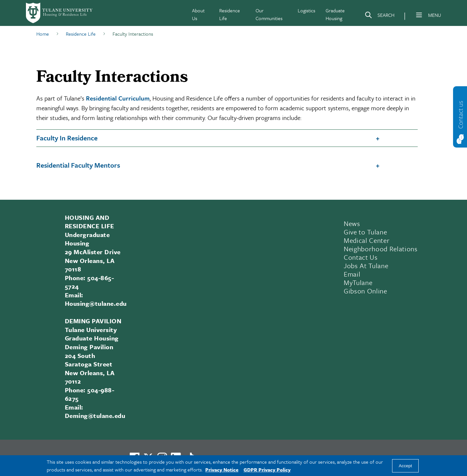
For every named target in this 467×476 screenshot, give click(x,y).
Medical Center (367, 240)
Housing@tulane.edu (96, 303)
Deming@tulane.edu (95, 416)
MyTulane (358, 282)
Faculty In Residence (67, 138)
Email (352, 274)
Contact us (461, 114)
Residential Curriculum (118, 98)
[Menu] (419, 15)
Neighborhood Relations (381, 249)
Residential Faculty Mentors (78, 165)
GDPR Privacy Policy (267, 470)
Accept (406, 466)
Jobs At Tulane (366, 266)
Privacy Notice (222, 470)
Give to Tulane (365, 232)
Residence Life (81, 34)
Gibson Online (365, 291)
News (352, 223)
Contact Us (361, 257)
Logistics (306, 10)
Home (43, 34)
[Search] (379, 16)
